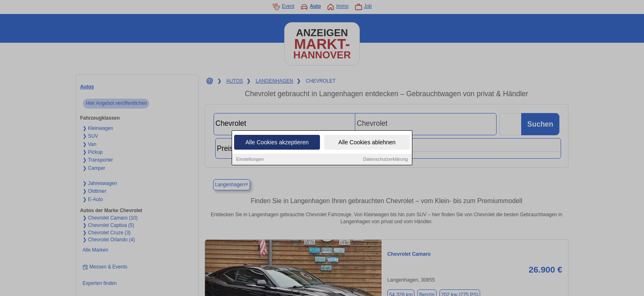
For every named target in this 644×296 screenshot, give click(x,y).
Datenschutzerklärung (385, 160)
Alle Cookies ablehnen (367, 143)
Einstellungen (250, 160)
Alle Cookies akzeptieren (277, 143)
